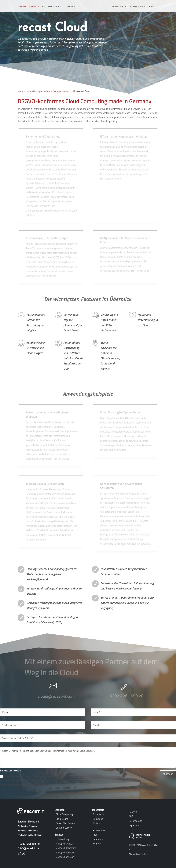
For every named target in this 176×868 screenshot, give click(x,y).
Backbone (98, 819)
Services (59, 835)
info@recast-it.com (30, 848)
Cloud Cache (62, 819)
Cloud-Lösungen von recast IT (60, 91)
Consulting (70, 6)
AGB (131, 816)
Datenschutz (136, 821)
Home (20, 91)
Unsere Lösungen (27, 6)
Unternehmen (137, 6)
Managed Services (65, 857)
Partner (97, 823)
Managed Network (65, 853)
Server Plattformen (65, 823)
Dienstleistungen (50, 6)
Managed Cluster (64, 844)
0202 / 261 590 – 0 (30, 844)
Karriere (97, 844)
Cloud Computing (64, 814)
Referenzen (99, 839)
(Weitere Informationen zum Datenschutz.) (28, 785)
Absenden (168, 774)
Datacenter (99, 814)
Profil (95, 835)
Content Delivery (64, 828)
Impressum (134, 825)
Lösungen (60, 810)
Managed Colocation (66, 848)
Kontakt (153, 6)
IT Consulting (62, 839)
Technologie (118, 6)
